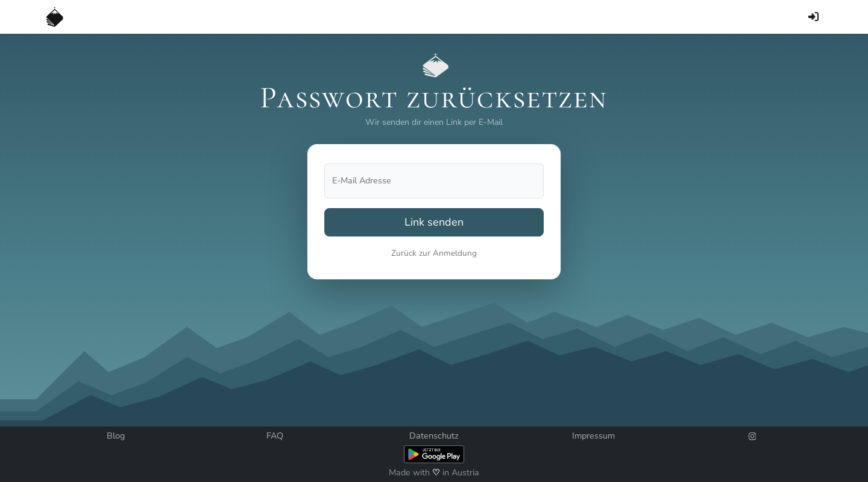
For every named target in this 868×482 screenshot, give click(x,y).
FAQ (275, 436)
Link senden (434, 222)
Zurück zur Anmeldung (434, 253)
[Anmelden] (813, 17)
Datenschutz (434, 436)
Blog (116, 436)
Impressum (593, 436)
